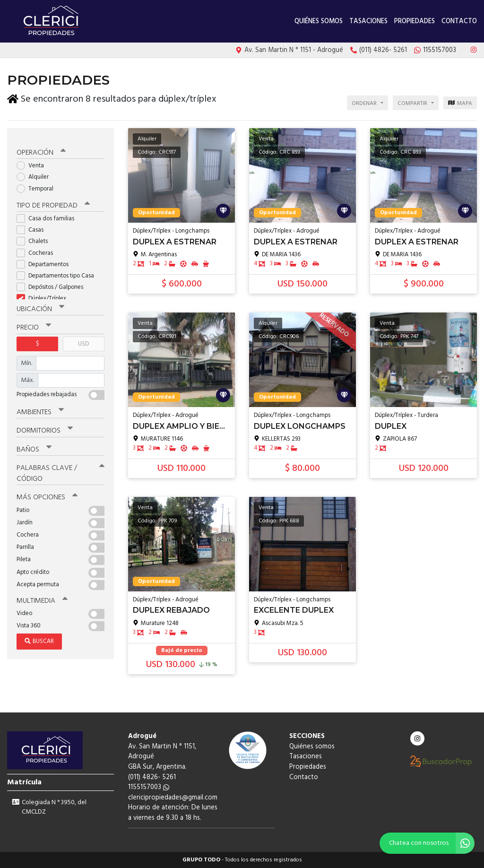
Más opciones (47, 491)
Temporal (38, 184)
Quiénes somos (319, 22)
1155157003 (149, 787)
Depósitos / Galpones (53, 282)
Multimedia (42, 594)
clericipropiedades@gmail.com (173, 798)
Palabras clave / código (60, 467)
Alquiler (36, 172)
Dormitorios (45, 425)
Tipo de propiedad (53, 200)
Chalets (35, 236)
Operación (41, 148)
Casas (33, 225)
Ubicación (40, 304)
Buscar (39, 635)
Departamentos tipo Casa (58, 271)
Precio (34, 322)
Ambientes (40, 407)
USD (83, 338)
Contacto (459, 22)
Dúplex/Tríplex (44, 293)
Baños (34, 443)
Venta (33, 161)
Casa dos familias (48, 213)
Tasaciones (368, 22)
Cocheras (38, 247)
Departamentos (46, 259)
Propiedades (415, 22)
